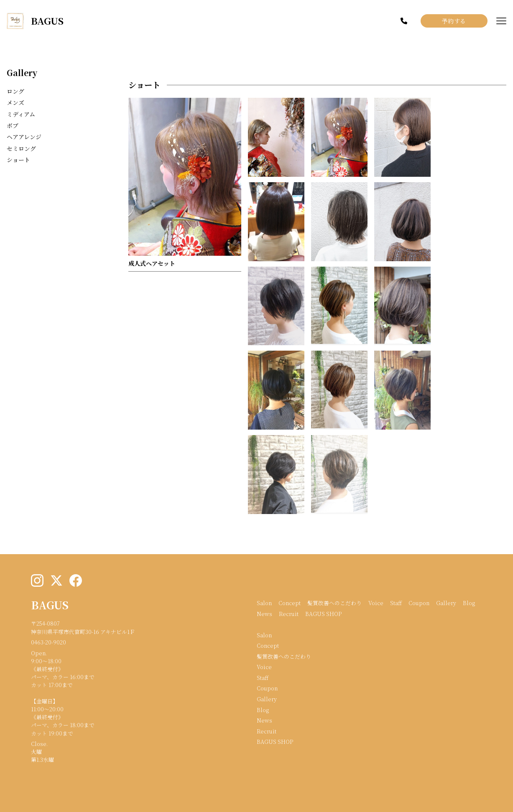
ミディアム (21, 114)
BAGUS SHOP (323, 614)
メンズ (15, 102)
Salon (264, 603)
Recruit (289, 614)
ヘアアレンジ (24, 137)
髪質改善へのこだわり (334, 603)
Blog (469, 603)
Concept (290, 603)
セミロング (21, 148)
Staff (396, 603)
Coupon (419, 603)
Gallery (22, 73)
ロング (15, 91)
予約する (454, 21)
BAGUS (50, 605)
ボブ (13, 125)
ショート (18, 160)
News (264, 614)
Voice (376, 603)
